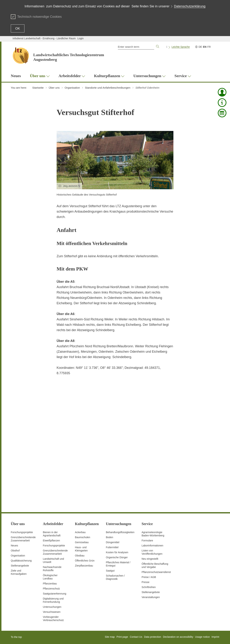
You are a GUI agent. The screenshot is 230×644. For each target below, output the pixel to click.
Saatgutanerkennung (55, 594)
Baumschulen (83, 537)
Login (80, 38)
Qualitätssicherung (21, 561)
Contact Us (136, 637)
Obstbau (80, 556)
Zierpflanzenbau (84, 566)
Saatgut (110, 571)
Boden (109, 537)
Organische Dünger (117, 557)
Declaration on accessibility (178, 637)
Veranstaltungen (151, 597)
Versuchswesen (52, 612)
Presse (146, 582)
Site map (110, 637)
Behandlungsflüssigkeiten (120, 532)
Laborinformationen (152, 546)
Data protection (153, 637)
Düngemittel (113, 542)
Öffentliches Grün (85, 561)
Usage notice (202, 637)
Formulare (147, 540)
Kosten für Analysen (117, 552)
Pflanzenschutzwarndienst (156, 572)
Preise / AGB (149, 577)
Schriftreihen (149, 587)
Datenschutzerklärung (190, 6)
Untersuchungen (52, 607)
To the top (16, 637)
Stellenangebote (20, 566)
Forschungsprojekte (22, 532)
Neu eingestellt (150, 559)
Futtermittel (112, 547)
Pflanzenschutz (51, 589)
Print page (122, 637)
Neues (14, 546)
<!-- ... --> (114, 440)
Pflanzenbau (50, 584)
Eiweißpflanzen (51, 540)
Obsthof (15, 551)
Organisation (18, 556)
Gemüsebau (82, 542)
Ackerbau (80, 532)
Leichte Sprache (181, 47)
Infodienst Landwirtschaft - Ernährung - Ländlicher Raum (44, 38)
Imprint (215, 637)
